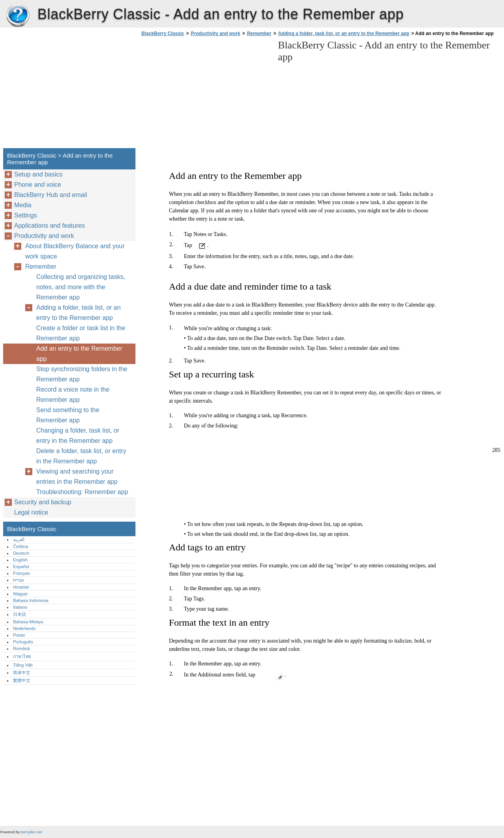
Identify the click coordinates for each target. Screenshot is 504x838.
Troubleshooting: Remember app (82, 492)
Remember (259, 33)
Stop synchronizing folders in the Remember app (82, 374)
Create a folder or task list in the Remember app (81, 333)
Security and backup (43, 502)
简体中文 (22, 673)
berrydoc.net (31, 832)
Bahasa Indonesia (31, 600)
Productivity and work (216, 33)
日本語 (19, 614)
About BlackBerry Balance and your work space (75, 251)
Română (21, 648)
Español (21, 567)
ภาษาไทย (22, 656)
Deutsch (21, 553)
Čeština (20, 546)
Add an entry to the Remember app (79, 354)
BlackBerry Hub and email (51, 195)
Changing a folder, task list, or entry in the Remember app (78, 436)
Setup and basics (38, 174)
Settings (26, 215)
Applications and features (50, 226)
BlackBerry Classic (18, 16)
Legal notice (31, 512)
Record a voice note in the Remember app (73, 395)
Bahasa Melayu (28, 622)
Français (21, 573)
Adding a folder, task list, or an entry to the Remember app (344, 33)
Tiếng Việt (23, 665)
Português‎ (23, 642)
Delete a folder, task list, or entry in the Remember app (81, 456)
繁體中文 (22, 680)
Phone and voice (38, 185)
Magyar (20, 594)
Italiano (20, 607)
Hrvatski (21, 587)
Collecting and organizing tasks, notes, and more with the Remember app (81, 287)
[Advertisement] (206, 95)
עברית (19, 580)
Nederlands (24, 628)
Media (23, 205)
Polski (19, 635)
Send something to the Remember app (68, 415)
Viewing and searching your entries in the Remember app (77, 477)
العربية (19, 539)
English (20, 560)
